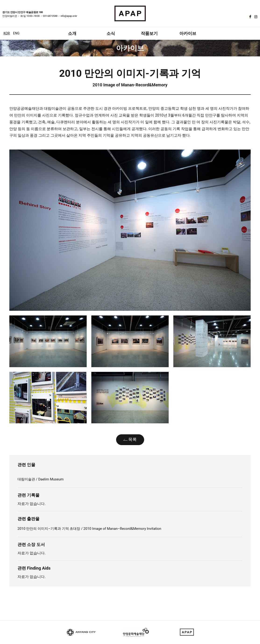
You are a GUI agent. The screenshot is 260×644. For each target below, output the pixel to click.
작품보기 (149, 33)
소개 (72, 33)
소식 (111, 33)
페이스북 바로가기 (250, 17)
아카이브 (188, 33)
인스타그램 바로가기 (255, 17)
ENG (16, 33)
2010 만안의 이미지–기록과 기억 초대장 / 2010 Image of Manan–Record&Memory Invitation (89, 529)
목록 (132, 439)
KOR (7, 33)
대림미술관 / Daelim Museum (41, 479)
